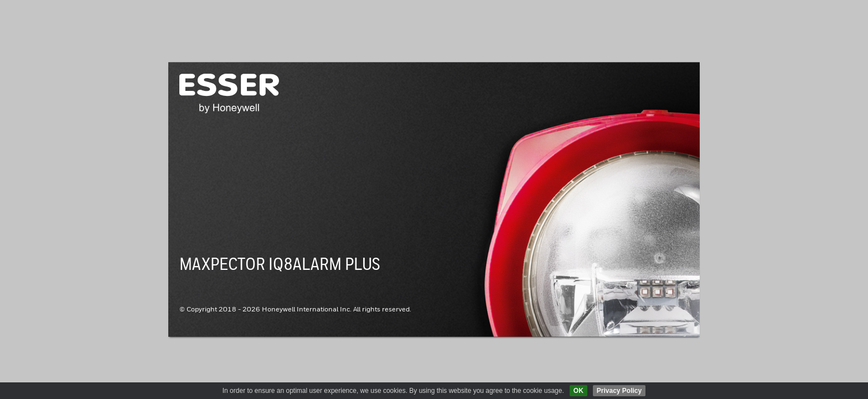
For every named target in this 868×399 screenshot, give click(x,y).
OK (578, 391)
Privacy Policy (619, 391)
